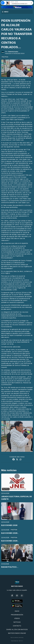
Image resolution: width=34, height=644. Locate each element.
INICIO (17, 611)
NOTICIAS (17, 622)
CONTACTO (17, 626)
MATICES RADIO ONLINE (17, 633)
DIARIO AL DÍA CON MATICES (17, 629)
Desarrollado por (17, 641)
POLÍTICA (5, 57)
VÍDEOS (17, 618)
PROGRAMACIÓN (17, 615)
